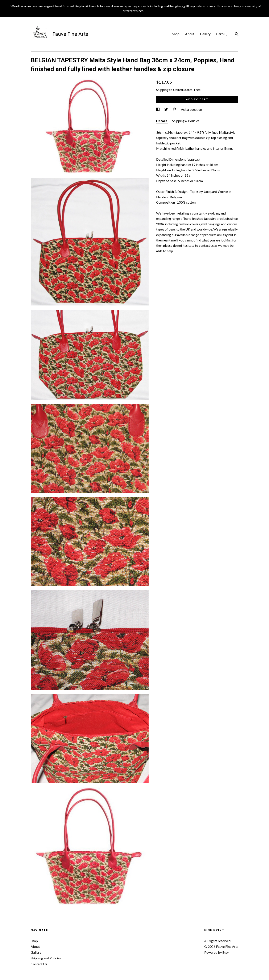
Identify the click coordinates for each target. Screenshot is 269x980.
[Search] (237, 35)
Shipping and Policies (46, 958)
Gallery (205, 34)
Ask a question (191, 109)
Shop (176, 34)
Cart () (222, 34)
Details (162, 121)
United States (183, 90)
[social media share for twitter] (166, 109)
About (190, 34)
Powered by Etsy (216, 952)
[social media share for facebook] (158, 109)
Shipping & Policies (186, 121)
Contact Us (39, 964)
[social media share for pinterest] (175, 109)
